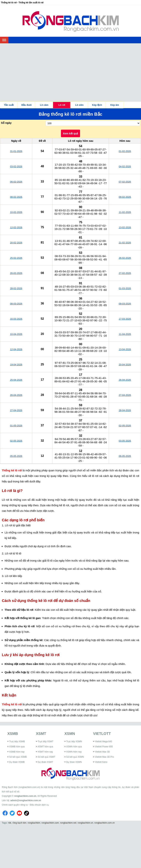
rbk (10, 823)
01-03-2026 (125, 288)
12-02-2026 (16, 227)
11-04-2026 (125, 334)
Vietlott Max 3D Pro (104, 757)
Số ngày (6, 123)
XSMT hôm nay (45, 752)
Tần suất (9, 105)
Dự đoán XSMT (45, 762)
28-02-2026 (16, 288)
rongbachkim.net (68, 823)
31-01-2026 (16, 151)
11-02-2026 (125, 212)
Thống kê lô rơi (12, 470)
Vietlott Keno (101, 762)
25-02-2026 (16, 258)
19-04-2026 (16, 365)
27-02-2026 (125, 273)
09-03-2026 (125, 304)
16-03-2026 (16, 319)
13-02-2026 (125, 227)
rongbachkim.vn (85, 823)
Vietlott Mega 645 (103, 741)
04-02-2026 (125, 166)
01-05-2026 (16, 426)
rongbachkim (34, 823)
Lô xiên (79, 105)
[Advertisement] (70, 71)
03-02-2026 (16, 166)
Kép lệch (97, 105)
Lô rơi (62, 105)
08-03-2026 (16, 304)
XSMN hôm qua (74, 747)
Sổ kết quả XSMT (47, 757)
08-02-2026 (16, 197)
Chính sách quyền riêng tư (15, 805)
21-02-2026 (125, 243)
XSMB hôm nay (17, 752)
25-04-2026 (16, 380)
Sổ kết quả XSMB (18, 757)
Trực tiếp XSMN (74, 741)
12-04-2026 (16, 349)
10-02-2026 (16, 212)
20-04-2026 (125, 365)
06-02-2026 (16, 182)
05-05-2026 (16, 456)
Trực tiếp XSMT (46, 741)
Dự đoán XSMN (74, 762)
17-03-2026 (125, 319)
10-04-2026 (16, 334)
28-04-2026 (125, 410)
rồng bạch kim (19, 823)
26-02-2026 (125, 258)
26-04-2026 (125, 380)
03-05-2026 (125, 441)
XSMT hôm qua (45, 747)
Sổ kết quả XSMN (75, 757)
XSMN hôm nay (74, 752)
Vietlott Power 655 (104, 747)
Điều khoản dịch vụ (39, 805)
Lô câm (44, 105)
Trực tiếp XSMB (17, 741)
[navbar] (4, 40)
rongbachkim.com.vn (25, 796)
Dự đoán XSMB (17, 762)
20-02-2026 (16, 243)
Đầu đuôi (27, 105)
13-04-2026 (125, 349)
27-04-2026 (125, 395)
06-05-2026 (125, 456)
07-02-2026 (125, 182)
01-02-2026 (125, 151)
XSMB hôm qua (17, 747)
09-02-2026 (125, 197)
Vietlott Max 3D (102, 752)
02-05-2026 (125, 426)
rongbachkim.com (50, 823)
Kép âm (115, 105)
